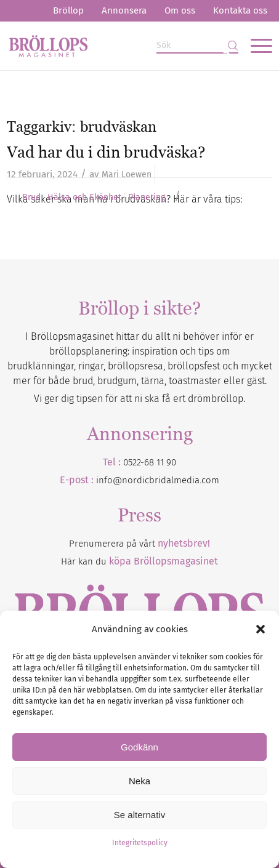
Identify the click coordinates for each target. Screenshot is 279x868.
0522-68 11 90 (150, 462)
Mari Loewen (127, 175)
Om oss (180, 10)
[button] (261, 629)
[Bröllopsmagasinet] (113, 46)
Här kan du (139, 561)
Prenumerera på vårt (139, 544)
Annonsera (124, 10)
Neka (139, 781)
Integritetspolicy (140, 843)
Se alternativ (139, 815)
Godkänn (139, 747)
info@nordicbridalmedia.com (158, 480)
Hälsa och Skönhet (84, 198)
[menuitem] (68, 11)
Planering (147, 198)
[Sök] (197, 46)
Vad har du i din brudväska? (106, 152)
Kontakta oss (240, 10)
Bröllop (68, 10)
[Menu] (255, 46)
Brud (31, 198)
